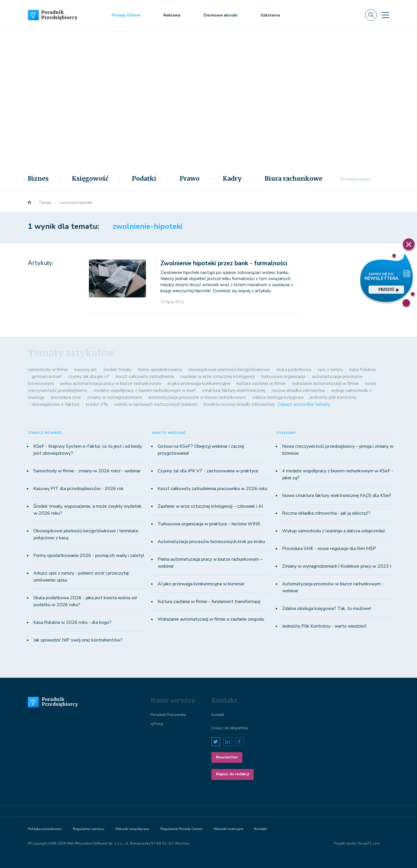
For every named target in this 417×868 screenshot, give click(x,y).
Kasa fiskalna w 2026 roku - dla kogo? (72, 622)
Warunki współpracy (132, 829)
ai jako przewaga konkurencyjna (199, 383)
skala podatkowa (294, 370)
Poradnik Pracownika (168, 715)
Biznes (38, 179)
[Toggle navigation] (385, 15)
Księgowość (90, 179)
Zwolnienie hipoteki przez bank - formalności (224, 263)
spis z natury (330, 370)
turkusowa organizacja (283, 377)
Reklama (172, 15)
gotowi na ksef (47, 377)
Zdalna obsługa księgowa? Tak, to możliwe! (327, 608)
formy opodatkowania (160, 370)
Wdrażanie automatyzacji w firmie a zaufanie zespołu (211, 619)
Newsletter (227, 757)
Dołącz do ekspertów (230, 728)
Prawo (190, 179)
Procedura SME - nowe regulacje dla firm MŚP (329, 549)
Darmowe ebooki (221, 15)
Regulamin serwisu (89, 829)
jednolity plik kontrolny (333, 397)
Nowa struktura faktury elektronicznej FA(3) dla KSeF (337, 496)
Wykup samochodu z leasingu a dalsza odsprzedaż (333, 531)
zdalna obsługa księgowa (278, 397)
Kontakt (218, 715)
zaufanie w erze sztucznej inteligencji (217, 377)
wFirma (157, 724)
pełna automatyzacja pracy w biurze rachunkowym (111, 383)
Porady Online (126, 15)
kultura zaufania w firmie (261, 383)
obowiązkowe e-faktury (56, 404)
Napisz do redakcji (233, 774)
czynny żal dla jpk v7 (89, 377)
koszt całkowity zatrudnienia (145, 377)
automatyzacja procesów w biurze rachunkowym (197, 397)
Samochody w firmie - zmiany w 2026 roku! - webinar (87, 471)
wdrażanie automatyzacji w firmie (325, 383)
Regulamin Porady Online (181, 829)
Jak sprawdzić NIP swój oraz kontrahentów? (78, 640)
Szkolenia (270, 15)
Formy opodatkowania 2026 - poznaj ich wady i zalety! (89, 555)
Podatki (144, 179)
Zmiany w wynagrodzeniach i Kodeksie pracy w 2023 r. (337, 566)
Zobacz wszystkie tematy (304, 404)
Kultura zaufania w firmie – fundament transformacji (209, 602)
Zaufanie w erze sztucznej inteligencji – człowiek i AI (210, 506)
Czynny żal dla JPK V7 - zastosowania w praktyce (208, 471)
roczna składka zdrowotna (298, 390)
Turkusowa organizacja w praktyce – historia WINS (209, 524)
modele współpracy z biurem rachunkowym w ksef (145, 390)
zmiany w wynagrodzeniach (115, 397)
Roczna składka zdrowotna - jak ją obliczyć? (326, 513)
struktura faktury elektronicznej (234, 390)
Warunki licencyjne (228, 829)
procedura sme (66, 397)
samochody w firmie (48, 370)
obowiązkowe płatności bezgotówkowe (229, 370)
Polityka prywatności (45, 829)
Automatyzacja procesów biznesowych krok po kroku (211, 542)
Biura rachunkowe (293, 179)
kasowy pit (86, 370)
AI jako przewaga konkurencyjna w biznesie (201, 584)
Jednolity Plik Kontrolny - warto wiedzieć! (324, 626)
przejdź (389, 289)
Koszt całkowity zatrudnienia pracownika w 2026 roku (212, 489)
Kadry (232, 179)
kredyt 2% (97, 404)
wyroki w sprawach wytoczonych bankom (156, 404)
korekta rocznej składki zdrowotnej (239, 404)
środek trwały (117, 370)
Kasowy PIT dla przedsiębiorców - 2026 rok (78, 489)
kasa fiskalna (363, 370)
